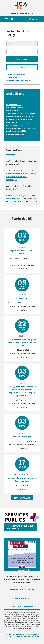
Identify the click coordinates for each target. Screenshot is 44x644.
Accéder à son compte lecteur (18, 80)
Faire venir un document (16, 108)
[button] (12, 19)
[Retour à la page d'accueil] (22, 6)
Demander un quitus (15, 125)
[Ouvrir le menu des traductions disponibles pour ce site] (34, 19)
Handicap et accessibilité (16, 131)
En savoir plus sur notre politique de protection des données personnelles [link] (22, 635)
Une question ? (12, 122)
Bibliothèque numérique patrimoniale (22, 128)
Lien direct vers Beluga (16, 74)
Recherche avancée (14, 77)
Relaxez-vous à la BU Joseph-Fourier (21, 196)
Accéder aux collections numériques (21, 113)
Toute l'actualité (22, 498)
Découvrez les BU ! (14, 105)
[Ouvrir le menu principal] (7, 19)
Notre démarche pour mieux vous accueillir (20, 527)
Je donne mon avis (22, 570)
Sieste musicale (13, 198)
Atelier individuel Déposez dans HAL (21, 171)
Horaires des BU (13, 111)
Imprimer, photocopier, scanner (19, 119)
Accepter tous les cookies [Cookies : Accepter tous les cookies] (22, 590)
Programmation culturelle (17, 134)
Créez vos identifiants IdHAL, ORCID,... (22, 174)
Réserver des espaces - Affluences (20, 116)
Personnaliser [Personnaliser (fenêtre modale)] (22, 598)
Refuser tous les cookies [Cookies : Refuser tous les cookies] (22, 606)
